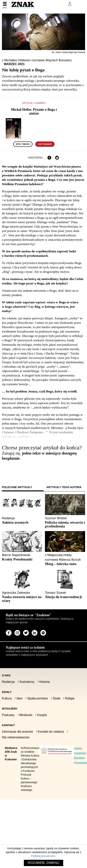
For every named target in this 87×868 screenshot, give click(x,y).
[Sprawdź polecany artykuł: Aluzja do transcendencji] (65, 597)
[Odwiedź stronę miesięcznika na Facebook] (9, 633)
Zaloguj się (12, 469)
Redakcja (8, 682)
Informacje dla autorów (17, 732)
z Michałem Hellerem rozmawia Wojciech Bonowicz (37, 60)
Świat (56, 698)
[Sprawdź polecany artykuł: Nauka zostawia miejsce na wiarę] (22, 599)
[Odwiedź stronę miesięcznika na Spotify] (43, 633)
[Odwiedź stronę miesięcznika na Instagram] (17, 633)
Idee (19, 698)
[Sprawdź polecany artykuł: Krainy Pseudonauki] (22, 559)
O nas (6, 675)
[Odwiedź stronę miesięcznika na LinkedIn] (35, 633)
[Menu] (5, 5)
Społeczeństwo (38, 698)
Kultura (7, 698)
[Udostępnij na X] (57, 158)
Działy (7, 692)
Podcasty (8, 715)
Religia (70, 698)
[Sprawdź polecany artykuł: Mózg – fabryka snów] (65, 564)
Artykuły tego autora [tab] (64, 487)
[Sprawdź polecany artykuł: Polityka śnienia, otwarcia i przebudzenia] (65, 524)
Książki (42, 715)
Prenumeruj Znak (51, 4)
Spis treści (23, 144)
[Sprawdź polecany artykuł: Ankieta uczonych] (22, 522)
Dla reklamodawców (16, 737)
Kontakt (8, 725)
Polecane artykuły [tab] (17, 487)
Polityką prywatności (43, 856)
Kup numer (45, 144)
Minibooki (26, 715)
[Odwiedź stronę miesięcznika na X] (26, 633)
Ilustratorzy (27, 682)
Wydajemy (10, 709)
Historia (45, 682)
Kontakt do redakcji (51, 732)
